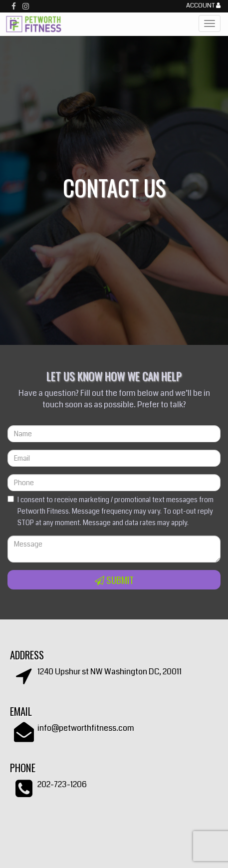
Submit (114, 580)
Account (203, 6)
